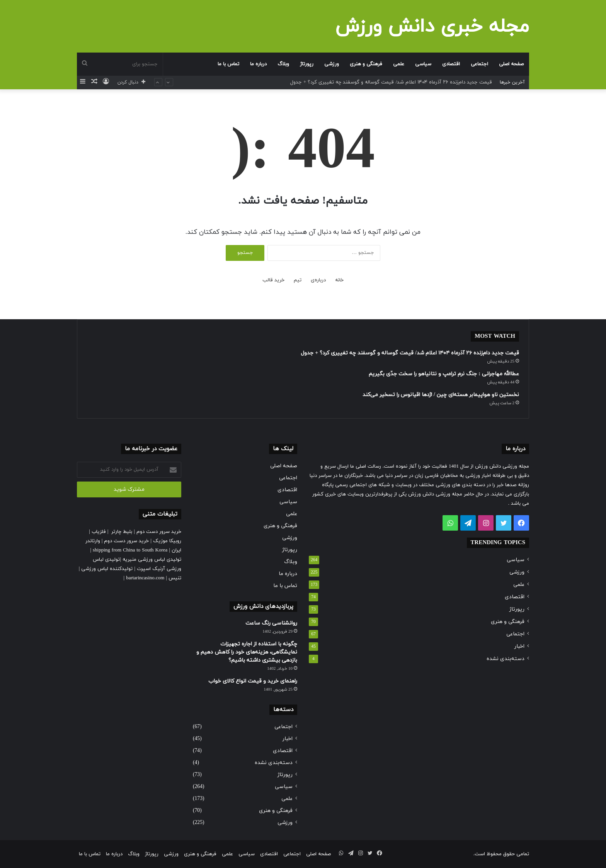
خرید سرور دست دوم (159, 532)
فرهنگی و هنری (366, 64)
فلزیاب (99, 532)
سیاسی (423, 64)
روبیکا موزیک (167, 541)
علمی (399, 64)
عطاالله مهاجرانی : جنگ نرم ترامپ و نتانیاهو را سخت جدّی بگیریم (444, 374)
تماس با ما (228, 64)
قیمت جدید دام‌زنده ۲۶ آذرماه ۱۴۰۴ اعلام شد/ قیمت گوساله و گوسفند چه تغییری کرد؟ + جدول (391, 82)
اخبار (519, 646)
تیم (298, 280)
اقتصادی (451, 64)
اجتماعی (479, 64)
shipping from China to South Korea (130, 550)
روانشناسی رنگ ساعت (271, 623)
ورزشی (332, 64)
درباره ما (258, 64)
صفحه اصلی (511, 64)
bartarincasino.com (145, 578)
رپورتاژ (307, 64)
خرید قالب (273, 280)
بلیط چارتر (122, 532)
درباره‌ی (318, 280)
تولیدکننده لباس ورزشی (107, 569)
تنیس (175, 578)
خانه (339, 280)
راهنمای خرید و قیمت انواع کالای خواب (253, 681)
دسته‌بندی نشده (506, 659)
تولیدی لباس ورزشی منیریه (152, 560)
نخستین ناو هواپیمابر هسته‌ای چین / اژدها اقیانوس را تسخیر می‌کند (441, 395)
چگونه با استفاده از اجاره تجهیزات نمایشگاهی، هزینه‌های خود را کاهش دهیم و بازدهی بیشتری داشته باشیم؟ (247, 652)
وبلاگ (283, 64)
